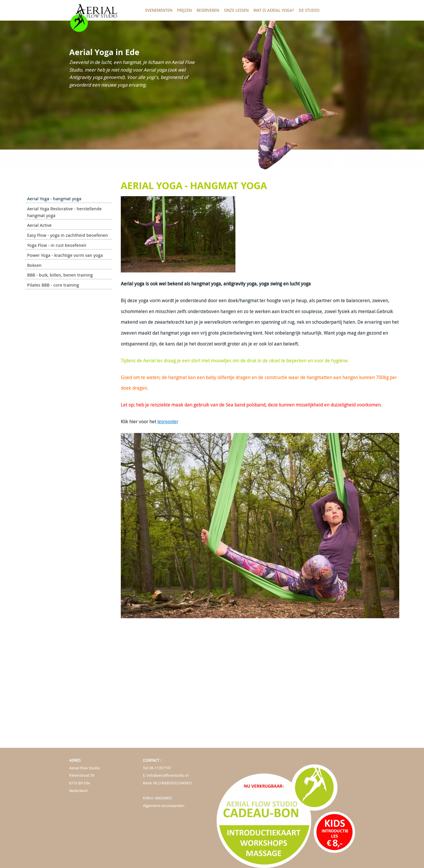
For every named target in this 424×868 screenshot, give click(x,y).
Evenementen (159, 10)
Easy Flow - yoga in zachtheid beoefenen (67, 235)
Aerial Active (39, 225)
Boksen (34, 265)
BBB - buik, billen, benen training (60, 275)
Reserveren (208, 10)
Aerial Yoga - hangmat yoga (54, 199)
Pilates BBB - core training (53, 285)
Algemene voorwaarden (164, 806)
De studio (309, 10)
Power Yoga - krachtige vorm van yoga (65, 255)
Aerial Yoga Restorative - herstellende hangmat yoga (64, 212)
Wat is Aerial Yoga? (274, 10)
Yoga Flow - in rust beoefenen (57, 245)
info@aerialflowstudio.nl (168, 775)
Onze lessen (236, 10)
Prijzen (184, 10)
